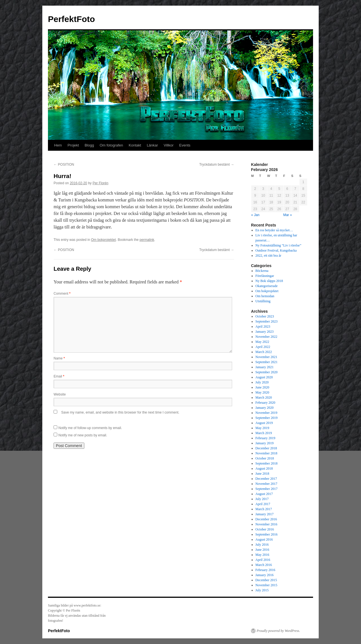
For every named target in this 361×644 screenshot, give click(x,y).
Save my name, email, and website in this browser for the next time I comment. (120, 412)
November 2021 (267, 357)
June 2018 (262, 474)
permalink (147, 240)
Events (185, 145)
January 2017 (265, 514)
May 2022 (262, 342)
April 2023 (263, 327)
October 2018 (265, 458)
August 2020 (264, 377)
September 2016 (267, 534)
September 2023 (267, 321)
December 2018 (266, 448)
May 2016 (262, 555)
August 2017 (264, 494)
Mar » (288, 215)
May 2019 (262, 428)
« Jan (255, 215)
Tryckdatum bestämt (217, 165)
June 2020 (262, 387)
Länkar (152, 145)
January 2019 (265, 443)
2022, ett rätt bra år (268, 256)
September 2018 (267, 463)
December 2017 (266, 479)
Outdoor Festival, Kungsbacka (276, 250)
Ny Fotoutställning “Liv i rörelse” (279, 245)
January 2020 (265, 408)
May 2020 (262, 392)
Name (59, 358)
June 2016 (262, 550)
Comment (62, 294)
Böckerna (262, 271)
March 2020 (264, 397)
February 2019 (265, 438)
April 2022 (263, 347)
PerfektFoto (71, 19)
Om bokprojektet (104, 240)
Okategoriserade (267, 286)
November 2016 (267, 524)
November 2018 (267, 453)
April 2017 (263, 504)
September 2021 (267, 362)
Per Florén (100, 183)
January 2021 (265, 367)
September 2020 (267, 372)
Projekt (73, 145)
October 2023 (265, 316)
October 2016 (265, 529)
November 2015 (267, 585)
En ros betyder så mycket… (274, 230)
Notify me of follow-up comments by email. (90, 428)
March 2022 (264, 352)
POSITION (64, 165)
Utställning (263, 301)
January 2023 (265, 332)
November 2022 (267, 337)
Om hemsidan (265, 296)
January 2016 (265, 575)
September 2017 (267, 489)
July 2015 (262, 590)
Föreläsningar (265, 276)
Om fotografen (111, 145)
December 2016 (266, 519)
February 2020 (265, 403)
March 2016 (264, 565)
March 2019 (264, 433)
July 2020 (262, 382)
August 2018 (264, 468)
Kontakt (135, 145)
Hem (58, 145)
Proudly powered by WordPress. (278, 631)
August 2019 (264, 423)
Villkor (169, 145)
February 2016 (265, 570)
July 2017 (262, 499)
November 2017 (267, 484)
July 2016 (262, 545)
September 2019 (267, 418)
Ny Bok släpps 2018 (269, 281)
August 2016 (264, 539)
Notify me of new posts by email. (83, 435)
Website (60, 394)
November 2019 (267, 413)
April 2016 (263, 560)
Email (59, 376)
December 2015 (266, 580)
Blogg (89, 145)
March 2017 (264, 509)
